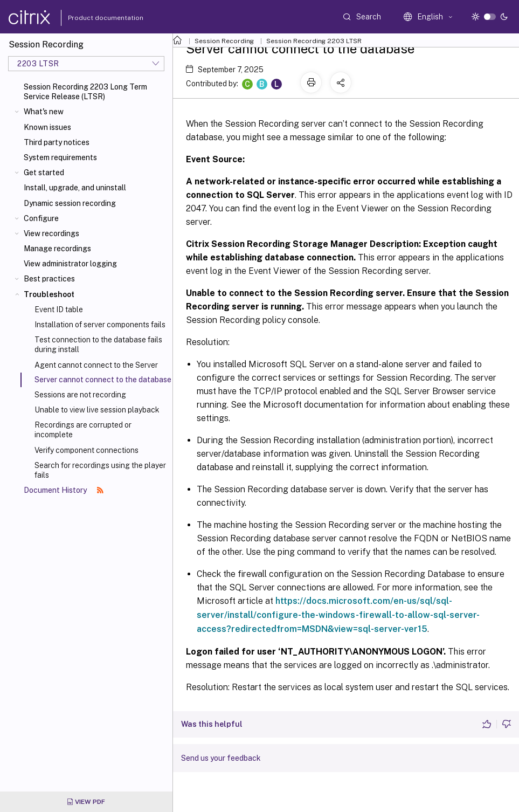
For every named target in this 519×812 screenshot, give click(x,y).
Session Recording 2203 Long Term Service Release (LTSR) (85, 92)
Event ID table (59, 309)
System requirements (60, 157)
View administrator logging (70, 264)
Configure (41, 218)
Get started (44, 173)
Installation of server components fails (100, 325)
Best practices (49, 279)
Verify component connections (86, 450)
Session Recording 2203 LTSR (314, 41)
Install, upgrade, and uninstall (75, 188)
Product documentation (92, 18)
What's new (44, 112)
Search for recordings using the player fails (100, 470)
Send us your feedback (221, 758)
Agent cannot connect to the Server (96, 365)
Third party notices (57, 142)
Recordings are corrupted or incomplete (83, 430)
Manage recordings (57, 249)
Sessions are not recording (80, 395)
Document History (64, 490)
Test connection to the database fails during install (98, 345)
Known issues (47, 127)
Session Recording (224, 41)
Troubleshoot (49, 294)
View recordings (51, 233)
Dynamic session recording (70, 203)
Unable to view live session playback (97, 410)
